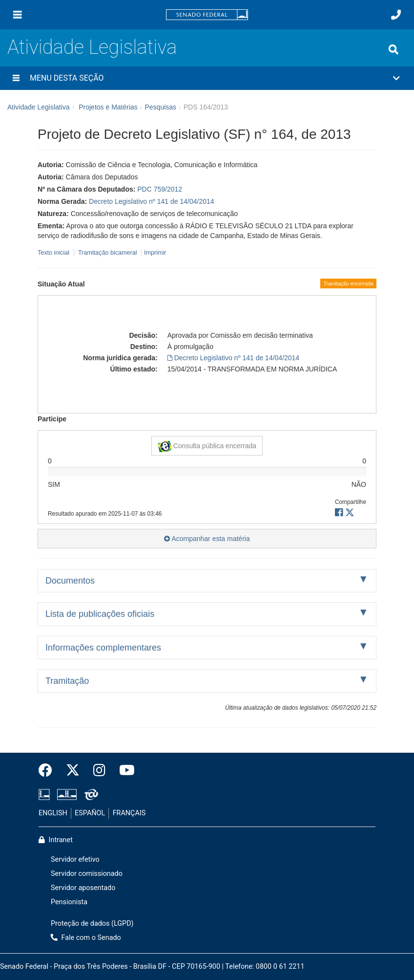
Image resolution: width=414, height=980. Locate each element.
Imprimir (155, 253)
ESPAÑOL (90, 813)
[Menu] (18, 15)
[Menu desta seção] (16, 78)
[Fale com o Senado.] (396, 15)
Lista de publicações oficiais (100, 614)
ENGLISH (53, 813)
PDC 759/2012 (160, 189)
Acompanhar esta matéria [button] (207, 539)
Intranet (56, 840)
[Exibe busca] (393, 49)
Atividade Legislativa (92, 47)
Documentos (70, 581)
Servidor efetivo (75, 860)
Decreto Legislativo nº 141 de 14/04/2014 (152, 201)
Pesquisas (160, 107)
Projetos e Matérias (108, 107)
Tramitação (67, 681)
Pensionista (69, 902)
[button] (207, 78)
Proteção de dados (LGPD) (92, 924)
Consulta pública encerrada (207, 446)
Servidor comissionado (87, 874)
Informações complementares (103, 648)
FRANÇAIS (129, 813)
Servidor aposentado (83, 888)
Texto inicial (54, 253)
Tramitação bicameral (108, 253)
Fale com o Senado (86, 938)
